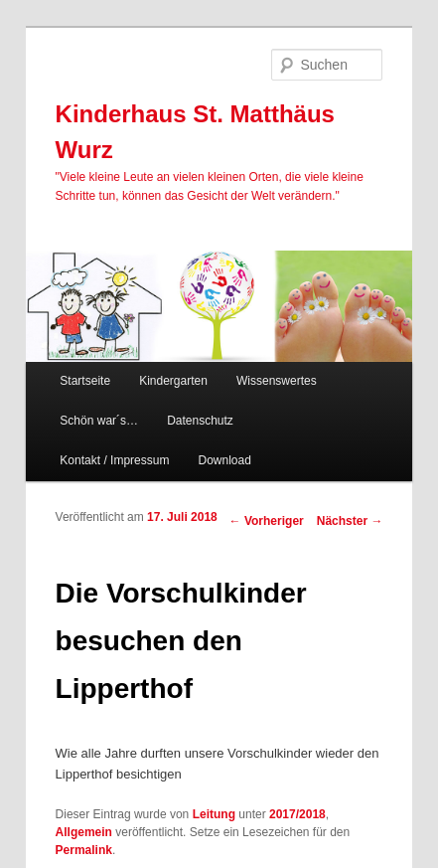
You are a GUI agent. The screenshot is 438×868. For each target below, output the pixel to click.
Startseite (85, 381)
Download (225, 460)
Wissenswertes (277, 381)
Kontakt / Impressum (114, 460)
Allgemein (84, 832)
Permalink (84, 850)
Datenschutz (200, 421)
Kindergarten (173, 381)
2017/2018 (297, 814)
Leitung (214, 814)
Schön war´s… (99, 421)
